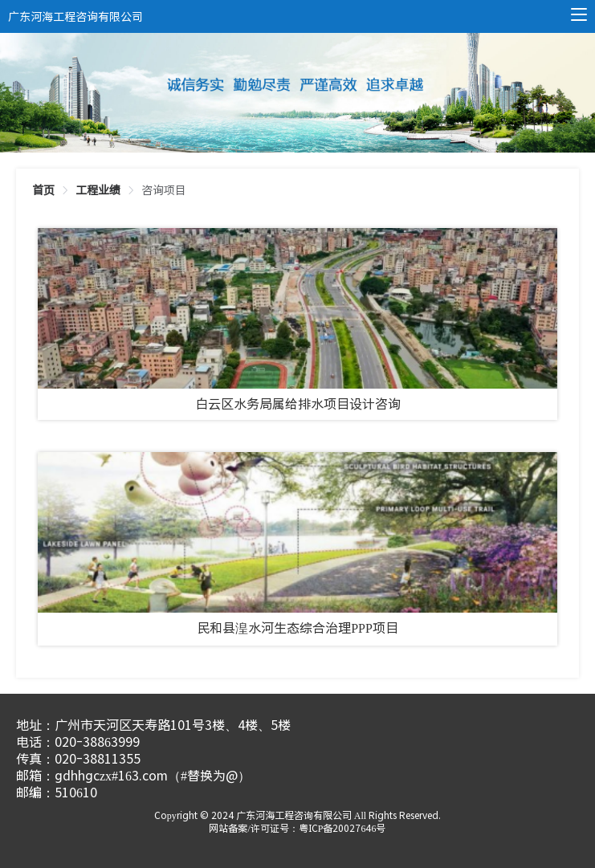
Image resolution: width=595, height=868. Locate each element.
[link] (43, 190)
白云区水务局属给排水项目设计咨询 (298, 404)
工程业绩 (98, 190)
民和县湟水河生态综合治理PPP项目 (297, 628)
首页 (43, 190)
